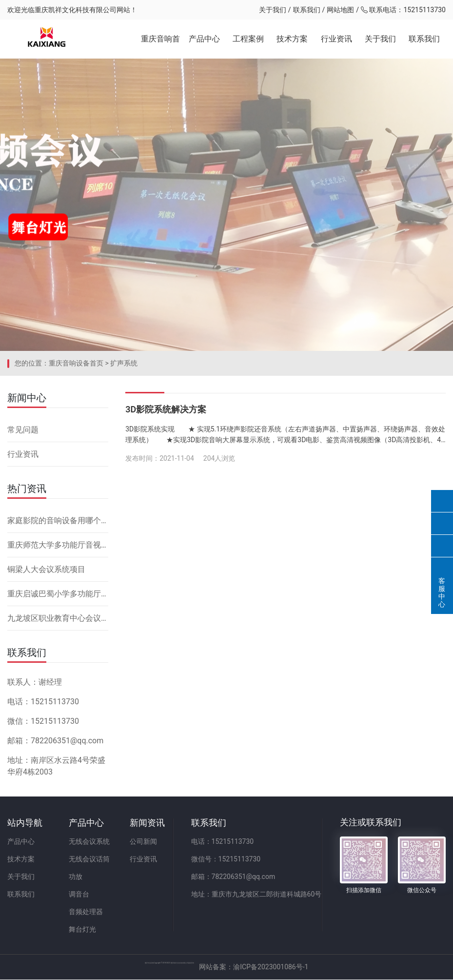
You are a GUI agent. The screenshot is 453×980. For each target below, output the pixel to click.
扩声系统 (124, 364)
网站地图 (340, 10)
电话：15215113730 (223, 842)
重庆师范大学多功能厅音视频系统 (58, 545)
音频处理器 (86, 912)
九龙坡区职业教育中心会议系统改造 (58, 619)
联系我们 (307, 10)
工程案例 (248, 39)
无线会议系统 (89, 842)
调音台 (79, 895)
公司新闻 (144, 842)
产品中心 (204, 39)
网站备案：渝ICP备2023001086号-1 (342, 967)
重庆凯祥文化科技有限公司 (76, 10)
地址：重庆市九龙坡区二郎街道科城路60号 (257, 895)
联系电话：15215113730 (403, 10)
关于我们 (273, 10)
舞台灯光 (82, 930)
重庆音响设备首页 (76, 364)
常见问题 (23, 430)
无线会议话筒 (89, 859)
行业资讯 (336, 39)
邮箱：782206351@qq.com (234, 877)
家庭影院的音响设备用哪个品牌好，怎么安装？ (58, 521)
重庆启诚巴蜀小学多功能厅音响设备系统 (58, 594)
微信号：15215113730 (226, 859)
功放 (76, 877)
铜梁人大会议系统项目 (46, 570)
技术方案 (292, 39)
